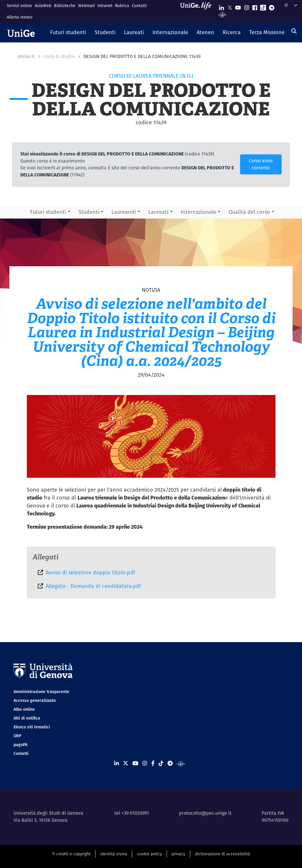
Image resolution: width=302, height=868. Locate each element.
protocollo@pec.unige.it (205, 813)
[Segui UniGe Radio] (223, 14)
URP (17, 736)
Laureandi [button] (124, 212)
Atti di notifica (27, 718)
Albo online (24, 709)
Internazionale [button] (199, 212)
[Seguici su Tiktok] (263, 6)
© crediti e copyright (71, 854)
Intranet (105, 6)
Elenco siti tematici (32, 727)
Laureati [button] (158, 212)
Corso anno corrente (261, 164)
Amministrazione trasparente (41, 692)
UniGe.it (26, 56)
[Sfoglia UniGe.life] (198, 11)
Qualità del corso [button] (249, 212)
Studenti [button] (89, 212)
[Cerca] (294, 31)
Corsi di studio (59, 56)
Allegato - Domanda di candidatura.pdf (93, 586)
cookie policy (150, 854)
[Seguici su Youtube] (238, 6)
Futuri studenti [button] (48, 212)
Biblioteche (65, 6)
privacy (178, 854)
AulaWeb (43, 6)
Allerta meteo (20, 17)
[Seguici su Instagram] (247, 6)
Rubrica (122, 6)
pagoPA (20, 745)
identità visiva (114, 854)
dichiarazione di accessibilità (223, 854)
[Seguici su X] (230, 6)
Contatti (139, 6)
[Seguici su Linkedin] (221, 6)
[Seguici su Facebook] (255, 6)
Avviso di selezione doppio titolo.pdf (90, 572)
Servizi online (19, 6)
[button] (68, 33)
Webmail (86, 6)
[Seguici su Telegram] (272, 6)
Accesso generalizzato (35, 700)
